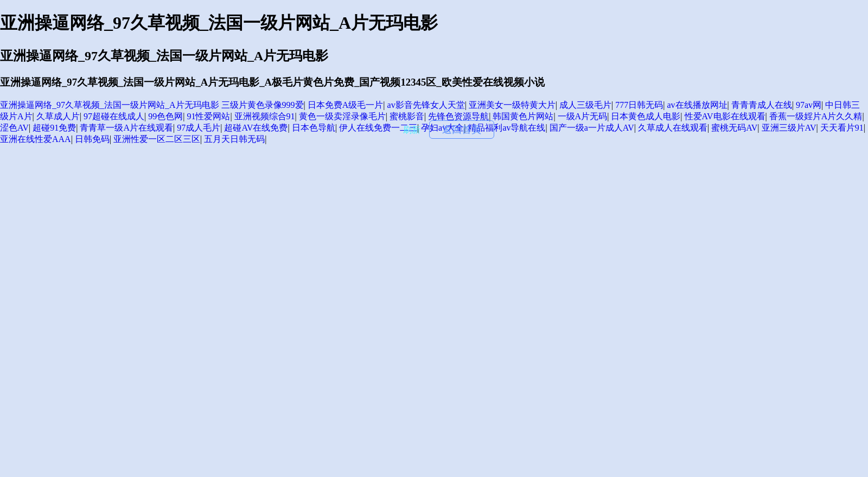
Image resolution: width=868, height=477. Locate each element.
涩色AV (14, 128)
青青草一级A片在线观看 (126, 128)
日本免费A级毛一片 (346, 105)
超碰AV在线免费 (256, 128)
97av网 (809, 105)
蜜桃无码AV (734, 128)
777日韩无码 (639, 105)
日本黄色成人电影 (646, 116)
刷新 (412, 130)
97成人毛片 (199, 128)
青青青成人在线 (762, 105)
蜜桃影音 (407, 116)
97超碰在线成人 (114, 116)
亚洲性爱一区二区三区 (157, 139)
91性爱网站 (208, 116)
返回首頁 (462, 130)
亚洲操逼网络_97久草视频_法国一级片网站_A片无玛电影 (110, 105)
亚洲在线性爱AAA (36, 139)
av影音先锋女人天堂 (426, 105)
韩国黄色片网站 (523, 116)
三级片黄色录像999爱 (263, 105)
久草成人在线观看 (673, 128)
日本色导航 (314, 128)
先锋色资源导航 (458, 116)
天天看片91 (842, 128)
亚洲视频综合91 (265, 116)
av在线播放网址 (697, 105)
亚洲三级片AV (789, 128)
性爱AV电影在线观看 (725, 116)
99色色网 (165, 116)
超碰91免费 (54, 128)
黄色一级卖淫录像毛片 (342, 116)
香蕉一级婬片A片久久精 (816, 116)
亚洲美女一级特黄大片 (512, 105)
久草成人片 (58, 116)
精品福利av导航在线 (506, 128)
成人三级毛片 (585, 105)
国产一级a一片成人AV (592, 128)
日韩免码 (92, 139)
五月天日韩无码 (234, 139)
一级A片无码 (583, 116)
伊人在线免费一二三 (378, 128)
